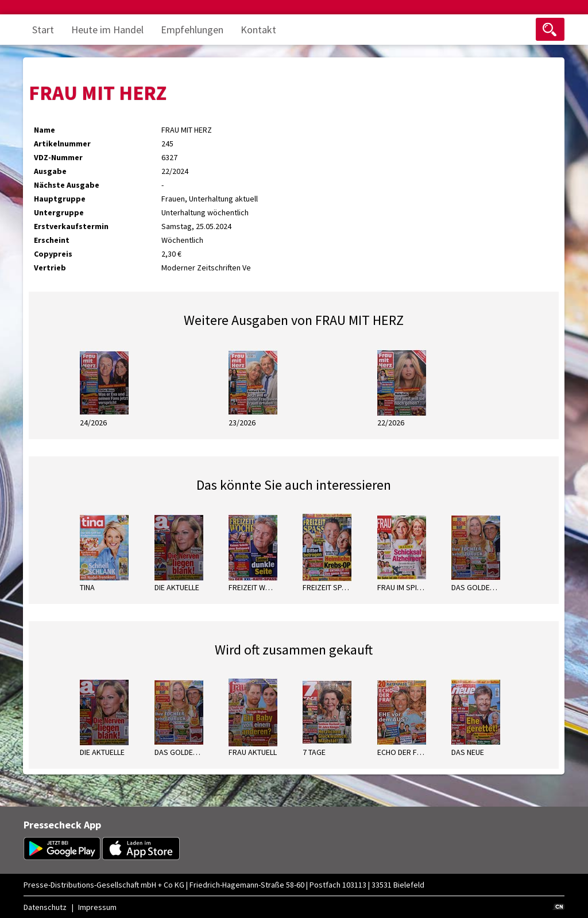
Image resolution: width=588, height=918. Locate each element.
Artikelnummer (62, 144)
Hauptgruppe (60, 199)
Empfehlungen (192, 30)
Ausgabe (50, 171)
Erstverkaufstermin (71, 226)
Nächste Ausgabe (67, 185)
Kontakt (258, 30)
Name (45, 130)
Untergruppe (59, 212)
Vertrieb (50, 268)
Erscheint (52, 240)
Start (43, 30)
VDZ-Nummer (58, 157)
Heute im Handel (107, 30)
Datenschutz (45, 907)
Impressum (97, 907)
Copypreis (53, 254)
